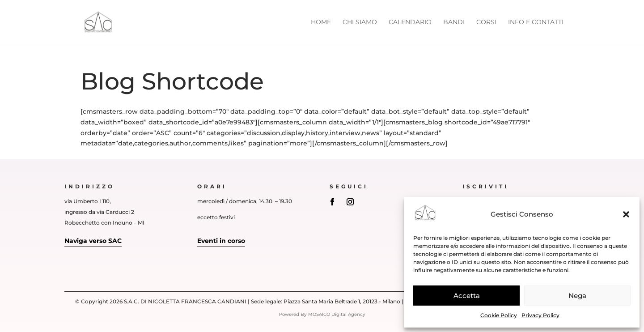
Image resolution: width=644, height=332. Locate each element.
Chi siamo (360, 22)
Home (321, 22)
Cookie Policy (499, 315)
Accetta (467, 296)
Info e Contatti (536, 22)
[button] (626, 214)
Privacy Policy (540, 315)
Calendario (410, 22)
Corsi (486, 22)
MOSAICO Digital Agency (337, 314)
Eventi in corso (221, 241)
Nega (577, 296)
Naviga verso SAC (93, 241)
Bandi (454, 22)
